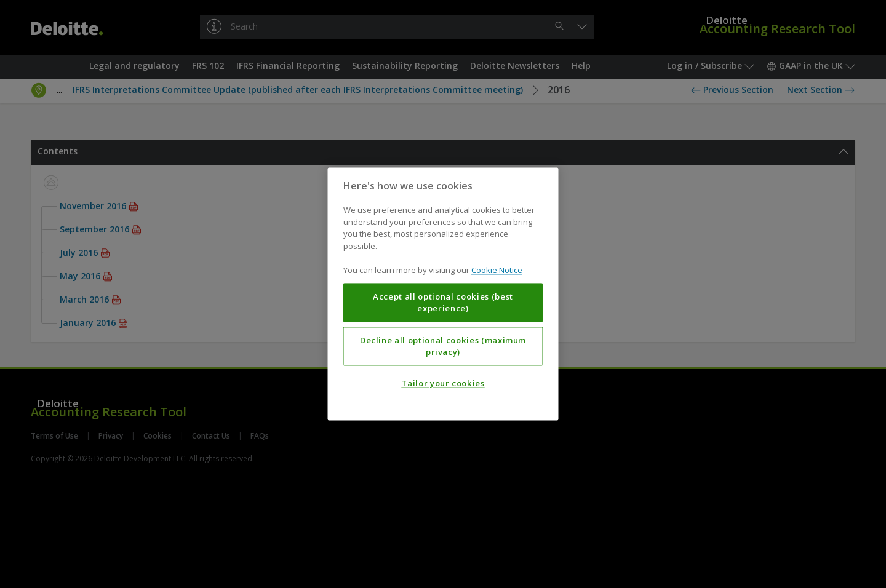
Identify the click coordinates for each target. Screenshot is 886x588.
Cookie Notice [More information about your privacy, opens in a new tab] (497, 271)
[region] (443, 294)
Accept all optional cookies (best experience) (443, 303)
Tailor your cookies (443, 384)
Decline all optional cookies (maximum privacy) (443, 346)
